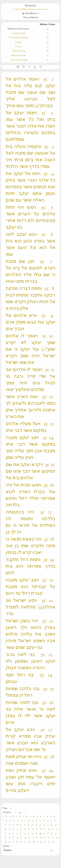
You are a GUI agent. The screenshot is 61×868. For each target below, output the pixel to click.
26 (25, 829)
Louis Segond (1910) (18, 38)
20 (33, 825)
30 (57, 829)
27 (33, 829)
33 (25, 833)
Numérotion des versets (18, 29)
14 (40, 821)
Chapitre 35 (43, 9)
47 (25, 842)
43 (49, 838)
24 (10, 829)
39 (17, 838)
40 (25, 838)
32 (17, 833)
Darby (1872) (17, 51)
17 (10, 825)
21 (40, 825)
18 (17, 825)
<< (15, 812)
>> (25, 812)
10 (11, 821)
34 (32, 833)
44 (57, 838)
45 (10, 842)
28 (41, 829)
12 (25, 821)
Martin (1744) (17, 56)
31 (9, 833)
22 (48, 825)
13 (33, 821)
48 (33, 842)
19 (25, 825)
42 (41, 838)
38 (10, 838)
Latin (18, 47)
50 (49, 842)
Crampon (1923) (18, 33)
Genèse (32, 9)
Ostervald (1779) (17, 60)
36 (48, 833)
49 (41, 842)
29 (49, 829)
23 (56, 825)
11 (18, 821)
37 (56, 833)
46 (17, 842)
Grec (17, 42)
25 (17, 829)
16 (55, 821)
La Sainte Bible (20, 9)
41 (33, 838)
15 (48, 821)
